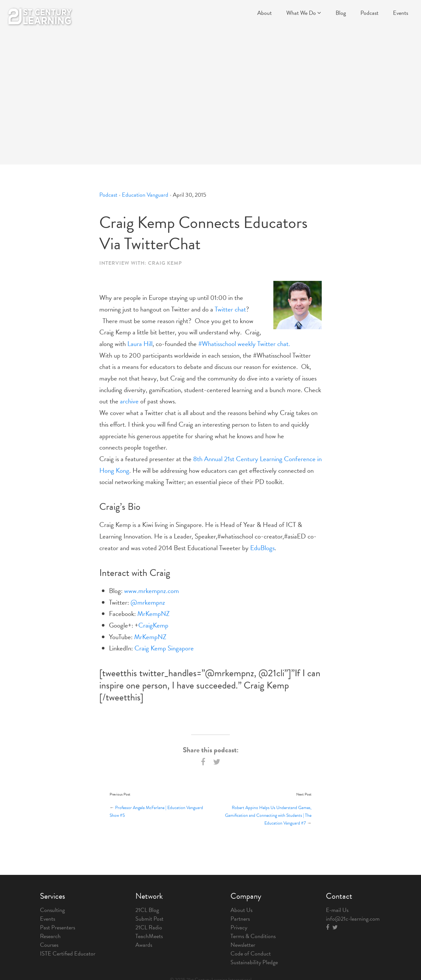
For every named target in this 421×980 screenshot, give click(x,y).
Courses (49, 945)
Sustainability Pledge (254, 962)
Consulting (52, 910)
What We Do (304, 13)
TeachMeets (149, 936)
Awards (144, 945)
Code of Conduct (251, 953)
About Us (241, 910)
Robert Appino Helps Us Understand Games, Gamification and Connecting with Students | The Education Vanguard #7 (268, 815)
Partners (240, 919)
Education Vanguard (145, 195)
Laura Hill (140, 344)
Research (50, 936)
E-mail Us (337, 910)
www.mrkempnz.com (152, 591)
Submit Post (149, 919)
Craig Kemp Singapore (164, 648)
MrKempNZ (153, 614)
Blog (341, 13)
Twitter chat (230, 309)
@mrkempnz (148, 602)
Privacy (239, 927)
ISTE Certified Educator (68, 953)
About (264, 13)
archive (129, 401)
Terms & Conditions (253, 936)
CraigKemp (153, 625)
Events (401, 13)
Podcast (369, 13)
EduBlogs (262, 548)
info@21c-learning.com (353, 919)
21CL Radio (149, 927)
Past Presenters (58, 927)
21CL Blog (147, 910)
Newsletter (243, 945)
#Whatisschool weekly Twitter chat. (244, 344)
